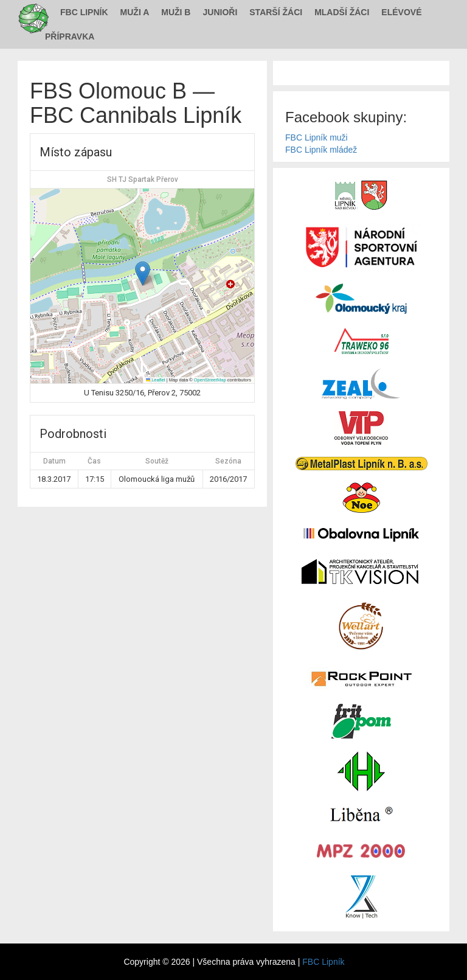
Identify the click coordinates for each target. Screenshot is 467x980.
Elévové (401, 12)
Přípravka (70, 36)
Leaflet (156, 380)
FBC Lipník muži (317, 137)
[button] (143, 273)
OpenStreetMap (210, 380)
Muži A (135, 12)
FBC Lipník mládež (321, 150)
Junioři (220, 12)
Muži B (176, 12)
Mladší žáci (342, 12)
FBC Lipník (84, 12)
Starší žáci (276, 12)
